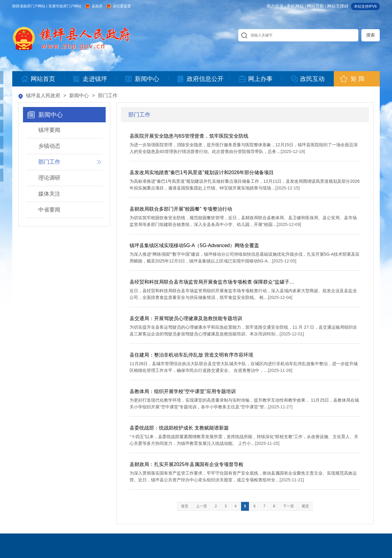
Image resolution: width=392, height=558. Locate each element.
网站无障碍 (338, 6)
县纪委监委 (122, 6)
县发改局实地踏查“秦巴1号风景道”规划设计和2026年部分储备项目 (202, 172)
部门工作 (108, 96)
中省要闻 (49, 210)
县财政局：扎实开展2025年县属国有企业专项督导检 (187, 464)
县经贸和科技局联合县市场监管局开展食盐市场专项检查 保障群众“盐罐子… (212, 282)
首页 (185, 506)
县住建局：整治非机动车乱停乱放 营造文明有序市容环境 (191, 355)
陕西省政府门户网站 (29, 6)
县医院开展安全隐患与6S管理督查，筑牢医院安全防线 (189, 136)
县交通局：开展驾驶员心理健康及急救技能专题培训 (186, 318)
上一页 (202, 506)
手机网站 (295, 6)
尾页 (305, 506)
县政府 (97, 6)
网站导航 (315, 6)
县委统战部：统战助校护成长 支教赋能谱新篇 (179, 428)
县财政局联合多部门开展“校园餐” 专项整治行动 (181, 209)
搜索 (371, 35)
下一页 (288, 506)
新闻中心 (79, 96)
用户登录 (275, 6)
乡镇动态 (49, 146)
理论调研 (49, 178)
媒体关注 (49, 194)
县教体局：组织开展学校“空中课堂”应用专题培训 (183, 391)
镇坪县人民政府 (43, 96)
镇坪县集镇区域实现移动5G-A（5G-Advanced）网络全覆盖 (194, 245)
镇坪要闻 (49, 130)
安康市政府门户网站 (65, 6)
